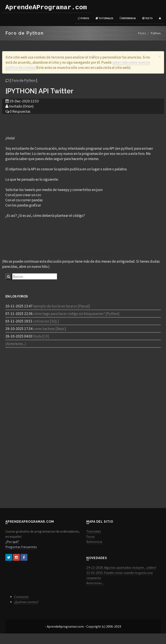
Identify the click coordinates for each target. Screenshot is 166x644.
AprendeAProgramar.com (46, 8)
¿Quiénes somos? (26, 602)
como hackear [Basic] (50, 329)
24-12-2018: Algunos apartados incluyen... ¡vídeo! (121, 568)
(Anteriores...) (16, 344)
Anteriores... (95, 583)
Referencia (128, 18)
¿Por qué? (12, 542)
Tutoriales (104, 18)
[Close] (160, 56)
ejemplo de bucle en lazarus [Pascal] (62, 306)
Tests (147, 18)
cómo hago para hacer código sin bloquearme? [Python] (76, 314)
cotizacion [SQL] (46, 321)
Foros (84, 18)
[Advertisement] (83, 125)
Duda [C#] (41, 336)
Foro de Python (24, 80)
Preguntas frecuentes (21, 547)
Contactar (21, 597)
